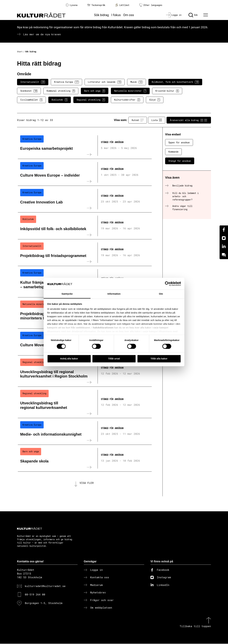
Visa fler (87, 483)
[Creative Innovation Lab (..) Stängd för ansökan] (85, 199)
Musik (137, 82)
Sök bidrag (101, 15)
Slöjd (155, 100)
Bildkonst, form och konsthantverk (175, 82)
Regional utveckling (91, 100)
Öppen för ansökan (179, 142)
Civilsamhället (31, 100)
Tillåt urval (114, 359)
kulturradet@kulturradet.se (45, 586)
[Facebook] (224, 230)
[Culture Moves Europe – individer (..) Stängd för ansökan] (85, 172)
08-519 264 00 (35, 595)
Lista (157, 120)
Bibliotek (60, 100)
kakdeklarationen (103, 328)
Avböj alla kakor (69, 359)
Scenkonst (29, 91)
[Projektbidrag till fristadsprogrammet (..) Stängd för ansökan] (85, 253)
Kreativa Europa (66, 82)
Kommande (173, 152)
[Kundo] (224, 255)
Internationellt (33, 82)
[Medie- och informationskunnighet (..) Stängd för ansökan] (85, 432)
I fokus (116, 15)
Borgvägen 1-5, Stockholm (44, 603)
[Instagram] (224, 238)
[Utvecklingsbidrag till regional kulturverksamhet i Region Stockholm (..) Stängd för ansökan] (85, 371)
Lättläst (122, 5)
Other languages (151, 5)
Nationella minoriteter (130, 91)
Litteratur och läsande (105, 82)
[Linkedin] (224, 247)
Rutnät (138, 120)
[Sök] (193, 15)
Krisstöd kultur (167, 91)
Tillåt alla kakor (159, 359)
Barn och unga (95, 91)
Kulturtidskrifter (127, 100)
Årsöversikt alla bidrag (189, 120)
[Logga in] (174, 15)
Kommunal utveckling (61, 91)
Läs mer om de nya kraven (42, 34)
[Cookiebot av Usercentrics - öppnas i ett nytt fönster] (167, 284)
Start (20, 52)
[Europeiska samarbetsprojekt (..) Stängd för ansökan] (85, 146)
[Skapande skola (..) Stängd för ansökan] (85, 458)
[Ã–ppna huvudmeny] (206, 15)
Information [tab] (114, 294)
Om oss (129, 15)
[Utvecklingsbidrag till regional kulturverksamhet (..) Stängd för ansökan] (85, 402)
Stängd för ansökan (180, 161)
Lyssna (72, 5)
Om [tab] (161, 294)
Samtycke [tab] (67, 294)
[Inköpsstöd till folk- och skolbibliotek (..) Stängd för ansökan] (85, 226)
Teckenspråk (96, 5)
